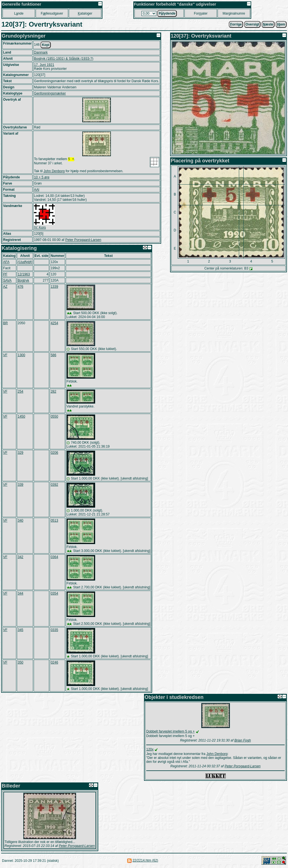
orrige (236, 24)
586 (53, 356)
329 (20, 453)
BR (5, 324)
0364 (54, 558)
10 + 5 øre (42, 178)
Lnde (19, 13)
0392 (54, 485)
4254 (54, 324)
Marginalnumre (234, 13)
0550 (54, 417)
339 (20, 485)
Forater (201, 13)
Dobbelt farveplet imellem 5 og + (170, 732)
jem (281, 24)
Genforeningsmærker (50, 93)
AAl (37, 190)
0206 (54, 453)
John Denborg (54, 172)
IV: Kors (40, 228)
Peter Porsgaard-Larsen (83, 240)
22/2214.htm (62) (145, 861)
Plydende (167, 13)
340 (20, 521)
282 (53, 392)
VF (5, 356)
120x (150, 750)
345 (20, 630)
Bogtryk (23, 281)
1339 (54, 287)
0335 (54, 630)
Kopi (46, 45)
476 (20, 287)
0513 (54, 521)
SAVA (7, 281)
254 (20, 392)
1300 (21, 356)
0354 (54, 594)
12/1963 (24, 275)
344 (20, 594)
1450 (21, 417)
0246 (54, 663)
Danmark (41, 52)
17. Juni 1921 (44, 65)
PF (5, 275)
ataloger (85, 13)
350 (20, 663)
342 (20, 558)
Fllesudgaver (52, 13)
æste (268, 24)
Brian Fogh (243, 741)
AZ (5, 287)
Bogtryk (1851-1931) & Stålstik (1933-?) (64, 59)
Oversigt (252, 24)
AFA (6, 263)
